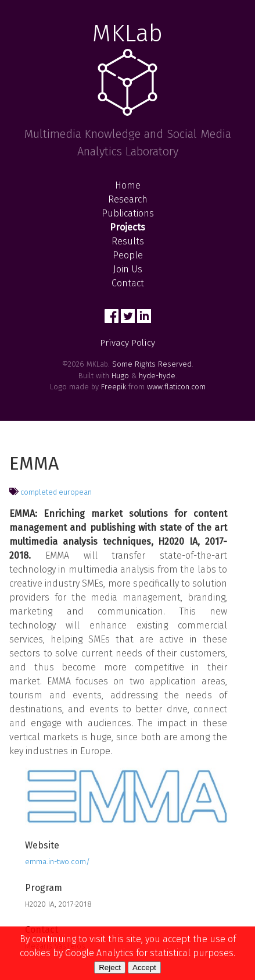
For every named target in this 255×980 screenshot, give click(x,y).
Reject (110, 967)
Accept (144, 967)
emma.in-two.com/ (58, 862)
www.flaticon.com (176, 387)
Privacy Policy (127, 343)
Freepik (114, 387)
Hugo (120, 376)
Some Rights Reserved (152, 364)
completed (39, 492)
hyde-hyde (157, 376)
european (75, 492)
